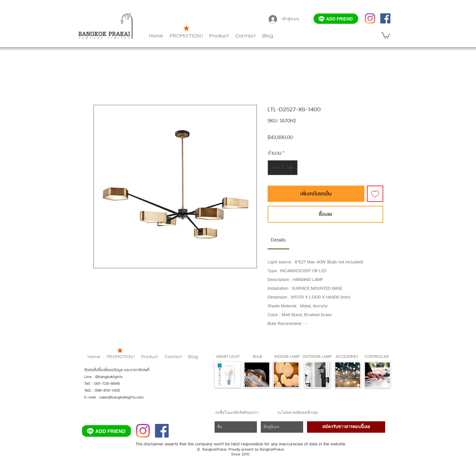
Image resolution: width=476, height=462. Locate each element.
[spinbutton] (283, 168)
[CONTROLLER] (377, 357)
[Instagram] (370, 18)
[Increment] (291, 168)
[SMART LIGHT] (228, 357)
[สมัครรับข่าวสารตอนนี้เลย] (346, 427)
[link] (278, 240)
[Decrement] (274, 168)
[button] (268, 36)
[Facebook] (385, 18)
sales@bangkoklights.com (121, 397)
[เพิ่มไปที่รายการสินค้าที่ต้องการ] (375, 194)
